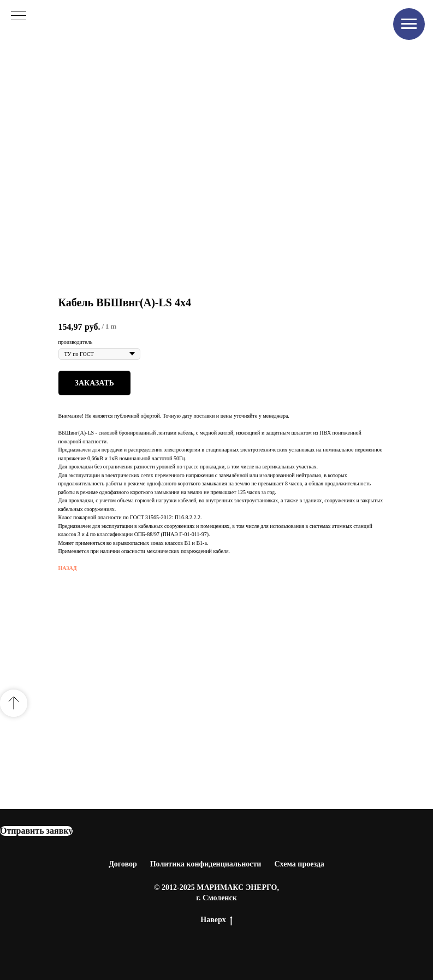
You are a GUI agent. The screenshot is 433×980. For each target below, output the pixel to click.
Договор (123, 864)
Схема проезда (299, 864)
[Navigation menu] (409, 24)
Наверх (216, 920)
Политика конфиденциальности (206, 864)
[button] (36, 831)
